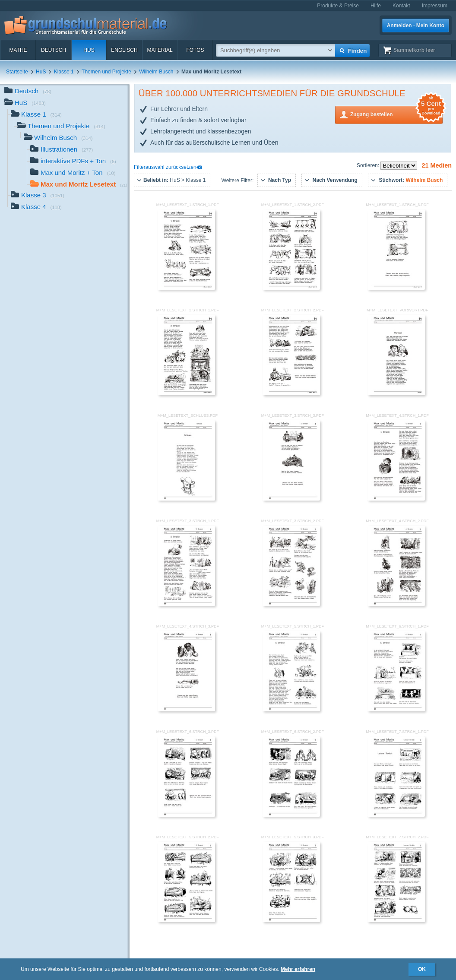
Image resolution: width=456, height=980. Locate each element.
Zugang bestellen (396, 114)
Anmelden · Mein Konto (416, 25)
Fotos (195, 50)
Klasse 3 (38, 196)
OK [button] (422, 969)
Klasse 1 (64, 72)
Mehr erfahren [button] (298, 969)
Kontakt (401, 6)
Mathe (18, 50)
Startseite (17, 72)
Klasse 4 (36, 208)
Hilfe (376, 6)
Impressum (435, 6)
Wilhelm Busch (156, 72)
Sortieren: (369, 165)
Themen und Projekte (106, 72)
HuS (89, 50)
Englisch (124, 50)
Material (160, 50)
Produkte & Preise (338, 6)
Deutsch (54, 50)
